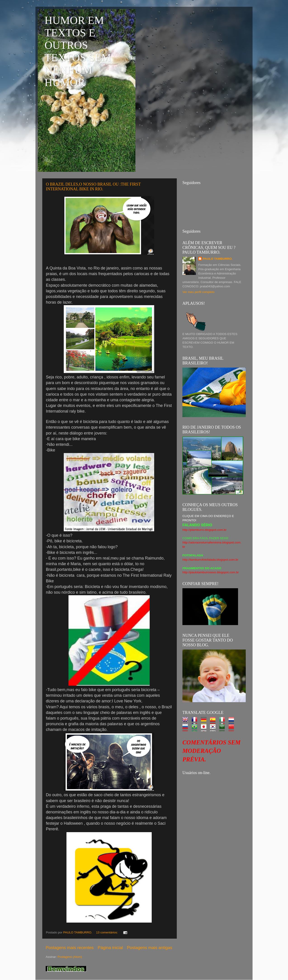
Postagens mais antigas (150, 948)
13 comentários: (107, 932)
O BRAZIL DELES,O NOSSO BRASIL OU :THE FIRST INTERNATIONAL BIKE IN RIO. (93, 187)
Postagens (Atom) (70, 957)
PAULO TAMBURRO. (218, 259)
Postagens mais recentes (70, 948)
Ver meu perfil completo (198, 292)
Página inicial (110, 948)
